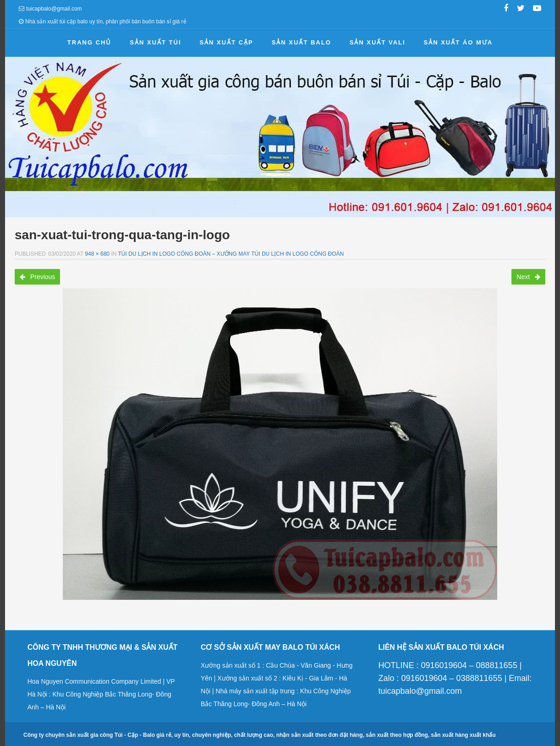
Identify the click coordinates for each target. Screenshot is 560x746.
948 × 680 (97, 254)
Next (528, 277)
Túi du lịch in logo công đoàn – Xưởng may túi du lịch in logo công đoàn (231, 254)
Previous (37, 277)
